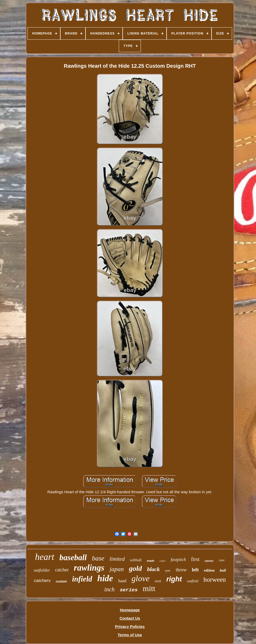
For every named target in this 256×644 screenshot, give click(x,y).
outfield (193, 581)
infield (82, 579)
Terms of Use (130, 635)
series (129, 590)
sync (168, 571)
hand (122, 581)
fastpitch (178, 560)
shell (158, 581)
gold (135, 568)
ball (223, 570)
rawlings (89, 568)
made (151, 561)
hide (105, 578)
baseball (73, 557)
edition (209, 570)
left (195, 570)
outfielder (42, 570)
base (98, 558)
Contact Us (130, 618)
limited (117, 559)
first (195, 559)
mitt (149, 588)
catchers (42, 581)
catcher (62, 570)
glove (140, 578)
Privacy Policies (130, 626)
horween (215, 580)
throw (181, 570)
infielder (209, 561)
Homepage (130, 610)
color (162, 561)
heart (45, 557)
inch (109, 589)
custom (61, 581)
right (174, 579)
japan (117, 569)
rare (222, 560)
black (153, 569)
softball (136, 560)
